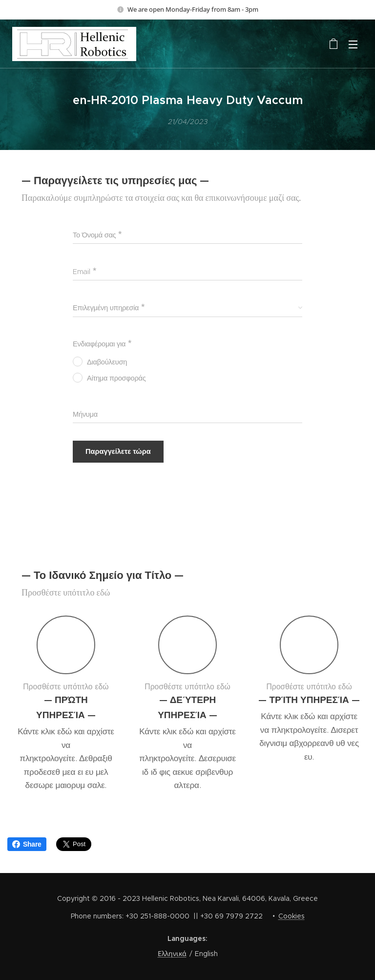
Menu (353, 44)
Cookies (292, 916)
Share (27, 844)
